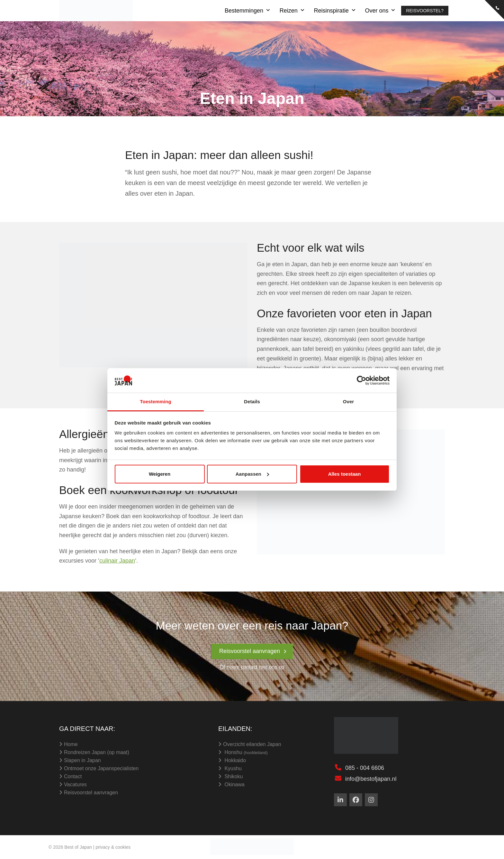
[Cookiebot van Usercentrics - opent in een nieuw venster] (361, 380)
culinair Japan (117, 561)
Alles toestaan (345, 474)
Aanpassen (252, 474)
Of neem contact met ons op (252, 667)
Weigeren (160, 474)
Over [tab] (349, 401)
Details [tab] (252, 401)
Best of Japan (78, 847)
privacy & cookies (113, 847)
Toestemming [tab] (156, 401)
